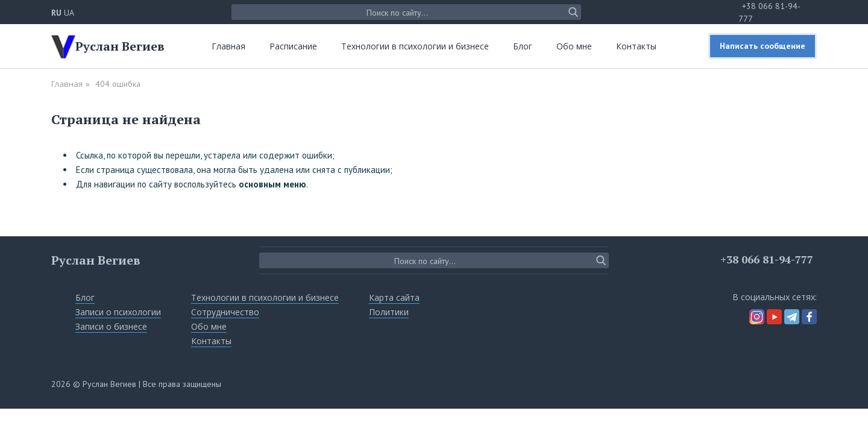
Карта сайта (394, 297)
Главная (228, 46)
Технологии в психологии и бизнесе (415, 46)
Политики (389, 312)
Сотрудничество (225, 312)
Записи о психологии (118, 312)
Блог (523, 46)
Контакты (636, 46)
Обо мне (574, 46)
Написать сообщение (763, 46)
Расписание (293, 46)
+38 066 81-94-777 (767, 259)
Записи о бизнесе (111, 326)
